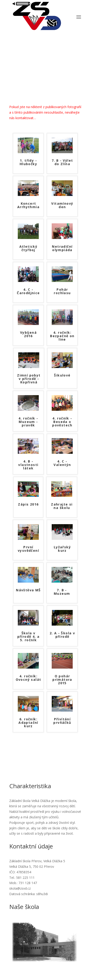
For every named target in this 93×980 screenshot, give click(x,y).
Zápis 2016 (28, 504)
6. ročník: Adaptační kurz (28, 723)
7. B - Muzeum (62, 592)
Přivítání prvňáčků (62, 721)
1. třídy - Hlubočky (28, 162)
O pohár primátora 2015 (62, 680)
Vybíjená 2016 (28, 334)
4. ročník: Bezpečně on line (62, 336)
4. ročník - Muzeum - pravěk (28, 422)
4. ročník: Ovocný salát (28, 678)
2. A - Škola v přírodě (62, 635)
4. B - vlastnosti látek (28, 465)
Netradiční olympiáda (62, 248)
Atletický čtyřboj (28, 248)
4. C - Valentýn (62, 463)
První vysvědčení (28, 549)
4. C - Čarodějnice (28, 291)
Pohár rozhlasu (62, 291)
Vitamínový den (62, 205)
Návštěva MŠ (28, 590)
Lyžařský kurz (62, 549)
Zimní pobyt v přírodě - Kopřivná (29, 379)
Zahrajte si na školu (62, 506)
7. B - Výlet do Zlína (62, 162)
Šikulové (62, 375)
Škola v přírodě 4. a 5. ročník (28, 637)
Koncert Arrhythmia (28, 205)
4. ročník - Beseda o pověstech (62, 422)
